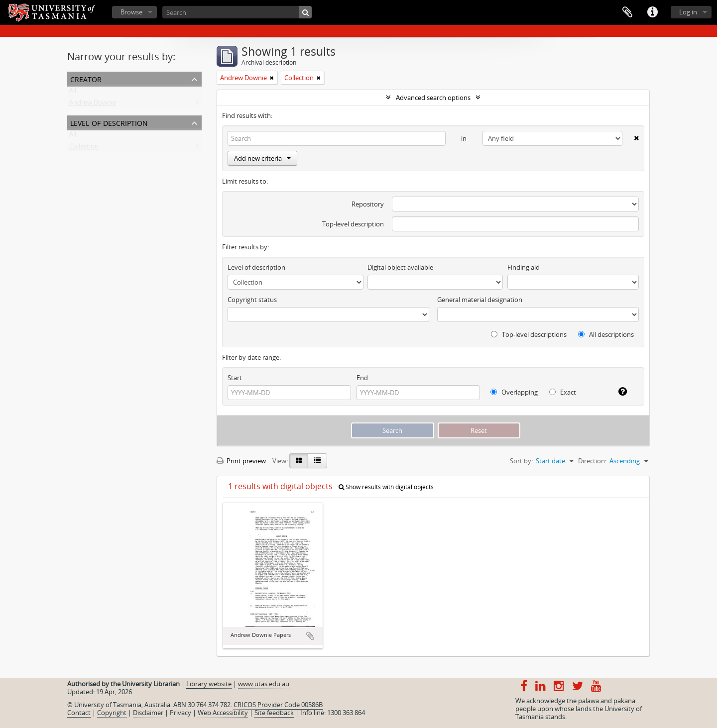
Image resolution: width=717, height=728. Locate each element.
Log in (688, 12)
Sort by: (521, 461)
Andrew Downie (93, 104)
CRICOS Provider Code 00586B (278, 705)
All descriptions (606, 334)
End (362, 378)
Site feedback (274, 713)
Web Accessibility (223, 713)
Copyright (112, 713)
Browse (131, 12)
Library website (209, 684)
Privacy (180, 713)
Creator (86, 78)
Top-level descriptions (529, 334)
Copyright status (252, 300)
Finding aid (524, 267)
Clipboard (627, 12)
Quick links (652, 12)
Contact (79, 713)
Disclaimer (148, 713)
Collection (84, 148)
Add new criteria (262, 158)
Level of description (109, 122)
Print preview (241, 461)
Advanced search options (433, 98)
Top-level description (353, 224)
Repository (368, 204)
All (73, 93)
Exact (563, 392)
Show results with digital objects (386, 487)
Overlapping (514, 392)
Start (235, 378)
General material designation (480, 300)
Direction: (592, 461)
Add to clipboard (310, 636)
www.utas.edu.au (264, 684)
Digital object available (400, 267)
